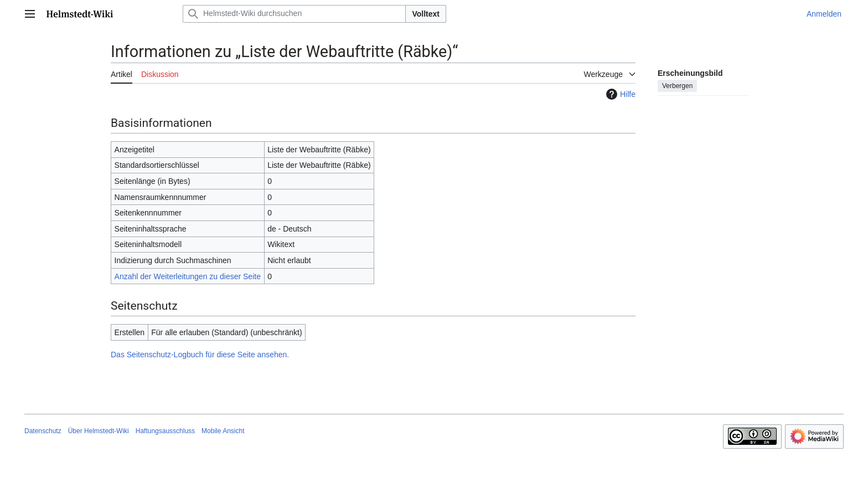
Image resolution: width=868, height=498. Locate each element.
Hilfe (619, 94)
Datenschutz (43, 431)
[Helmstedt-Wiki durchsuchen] (294, 14)
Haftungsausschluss (165, 431)
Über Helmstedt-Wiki (99, 431)
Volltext (426, 14)
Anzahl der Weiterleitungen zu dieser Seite (188, 276)
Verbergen (677, 86)
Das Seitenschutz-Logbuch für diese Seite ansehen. (200, 355)
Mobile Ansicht (223, 431)
